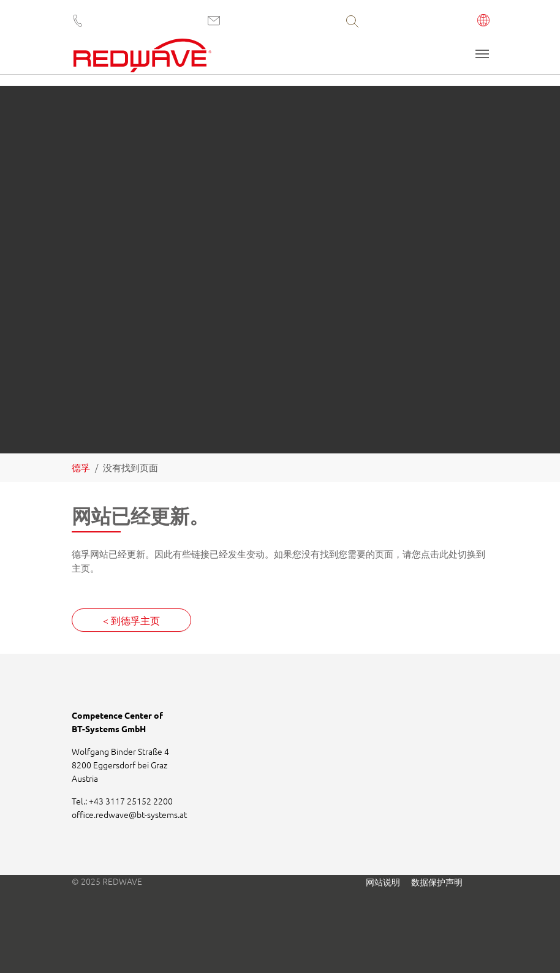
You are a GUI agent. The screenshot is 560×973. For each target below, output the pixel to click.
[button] (484, 21)
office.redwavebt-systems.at (129, 814)
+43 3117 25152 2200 (131, 801)
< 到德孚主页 (131, 620)
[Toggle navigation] (482, 54)
